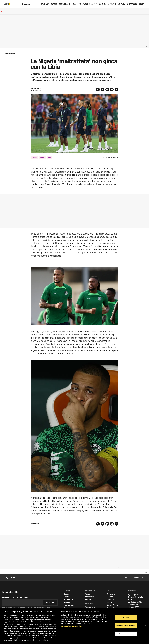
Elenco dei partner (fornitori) (72, 626)
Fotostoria (90, 597)
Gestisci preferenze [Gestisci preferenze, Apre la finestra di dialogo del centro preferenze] (126, 634)
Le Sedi (110, 597)
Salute (95, 4)
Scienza (103, 4)
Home (7, 54)
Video (88, 594)
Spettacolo (132, 4)
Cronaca (45, 4)
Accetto (126, 617)
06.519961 (135, 607)
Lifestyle (112, 4)
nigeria (42, 157)
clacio (34, 157)
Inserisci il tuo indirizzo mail (16, 597)
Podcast (89, 600)
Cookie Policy (112, 605)
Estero (54, 4)
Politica (73, 4)
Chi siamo (111, 594)
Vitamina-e (90, 607)
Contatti (110, 602)
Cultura (122, 4)
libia (50, 157)
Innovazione (84, 4)
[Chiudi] (145, 625)
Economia (63, 4)
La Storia (110, 600)
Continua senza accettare (126, 626)
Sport (142, 4)
